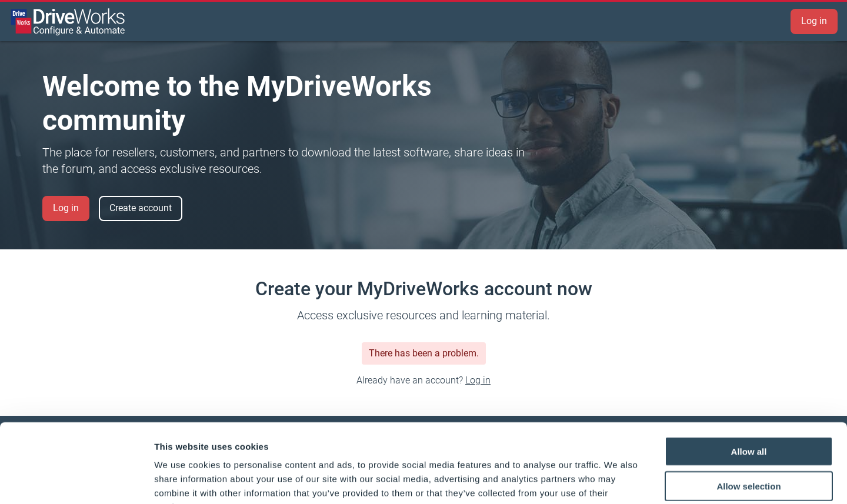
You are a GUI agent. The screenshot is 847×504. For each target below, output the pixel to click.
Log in (814, 21)
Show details (617, 481)
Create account (141, 208)
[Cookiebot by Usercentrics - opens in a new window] (76, 481)
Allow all (749, 377)
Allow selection (748, 412)
